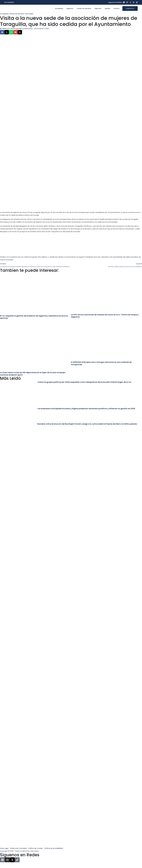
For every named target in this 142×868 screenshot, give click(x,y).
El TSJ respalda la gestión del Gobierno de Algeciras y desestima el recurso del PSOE (34, 317)
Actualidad (59, 9)
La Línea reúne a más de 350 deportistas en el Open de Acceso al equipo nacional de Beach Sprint (33, 374)
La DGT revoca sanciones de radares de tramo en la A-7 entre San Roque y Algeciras (105, 316)
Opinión (107, 9)
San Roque (29, 14)
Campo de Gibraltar (84, 9)
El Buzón (117, 9)
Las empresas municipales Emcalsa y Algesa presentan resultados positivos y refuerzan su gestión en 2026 (86, 409)
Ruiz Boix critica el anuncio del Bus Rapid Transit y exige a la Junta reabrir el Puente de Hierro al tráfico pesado (87, 424)
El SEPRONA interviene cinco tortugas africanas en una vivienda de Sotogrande (101, 363)
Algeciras (70, 9)
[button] (2, 32)
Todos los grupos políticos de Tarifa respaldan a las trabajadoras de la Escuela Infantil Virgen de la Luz (84, 382)
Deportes (98, 9)
